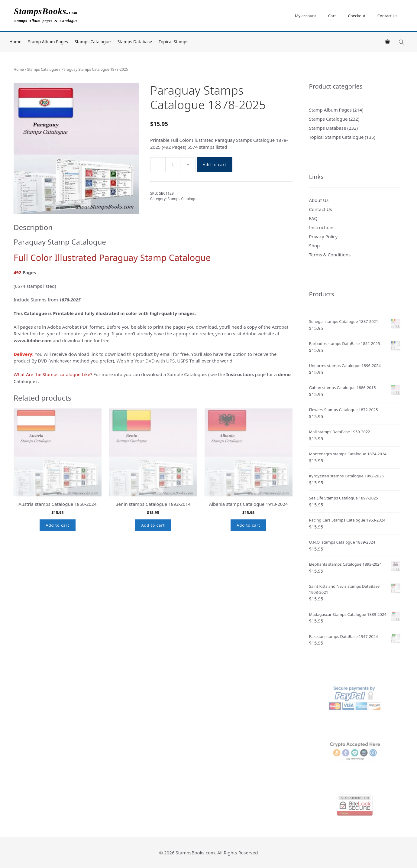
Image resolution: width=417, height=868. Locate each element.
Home (15, 42)
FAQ (314, 218)
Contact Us (387, 16)
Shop (315, 245)
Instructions (322, 227)
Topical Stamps (173, 42)
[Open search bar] (402, 42)
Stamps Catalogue (93, 42)
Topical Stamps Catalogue (336, 137)
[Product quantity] (173, 165)
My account (305, 16)
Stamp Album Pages (48, 42)
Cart (332, 16)
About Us (319, 200)
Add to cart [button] (57, 525)
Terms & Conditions (330, 255)
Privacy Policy (323, 236)
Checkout (356, 16)
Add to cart (215, 164)
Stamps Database (135, 42)
